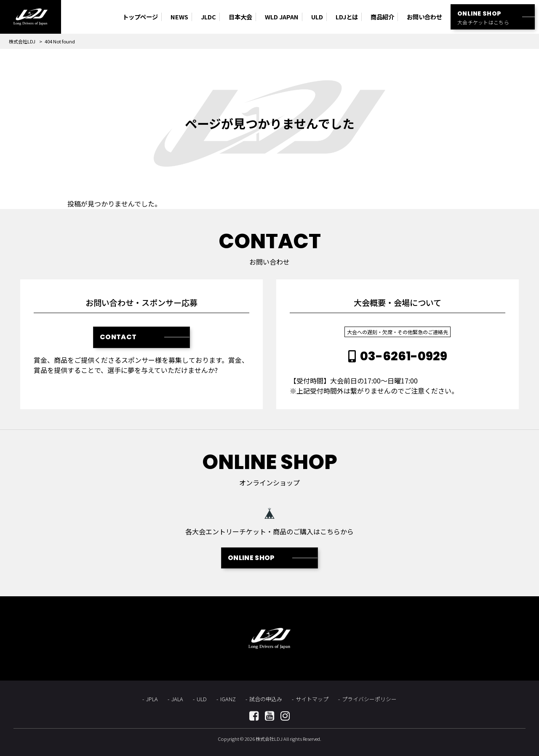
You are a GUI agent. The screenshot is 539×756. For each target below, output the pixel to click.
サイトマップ (312, 699)
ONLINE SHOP (251, 558)
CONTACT (118, 337)
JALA (177, 699)
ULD (202, 699)
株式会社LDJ (22, 41)
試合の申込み (266, 699)
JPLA (152, 699)
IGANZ (228, 699)
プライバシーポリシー (369, 699)
